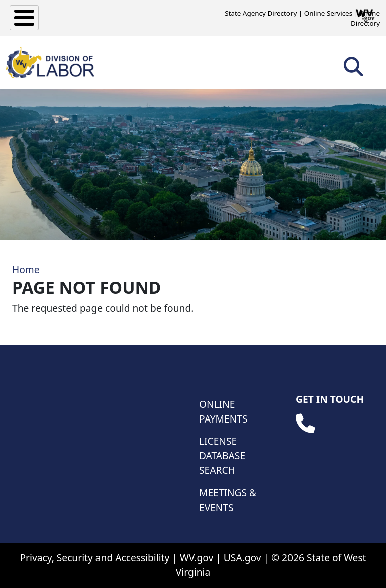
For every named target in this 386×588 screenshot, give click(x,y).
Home (26, 269)
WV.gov (197, 558)
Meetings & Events (228, 500)
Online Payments (223, 411)
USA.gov (243, 558)
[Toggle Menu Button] (24, 18)
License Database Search (222, 455)
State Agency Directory (261, 13)
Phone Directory (365, 18)
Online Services (328, 13)
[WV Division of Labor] (50, 63)
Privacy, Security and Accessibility (94, 558)
